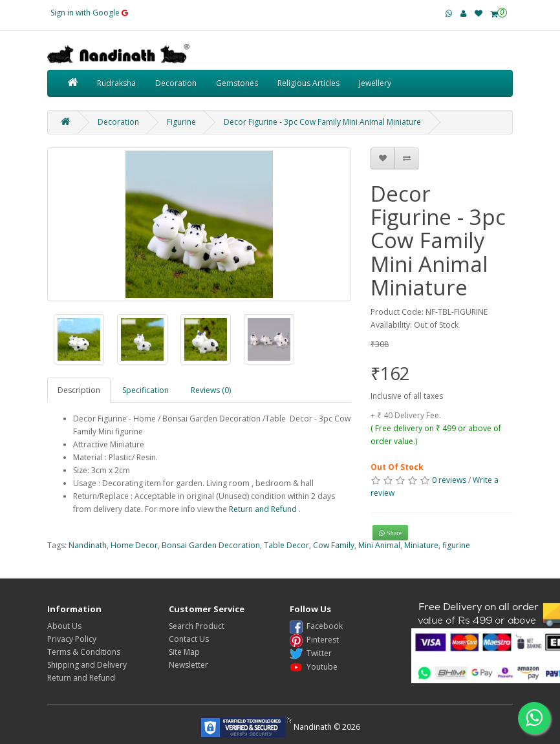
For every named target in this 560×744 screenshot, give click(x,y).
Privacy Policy (72, 639)
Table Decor (286, 545)
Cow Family (334, 545)
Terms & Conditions (84, 652)
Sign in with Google (89, 13)
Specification (145, 390)
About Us (64, 626)
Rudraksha (116, 83)
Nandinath (88, 545)
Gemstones (237, 83)
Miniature (421, 545)
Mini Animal (379, 545)
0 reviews (449, 480)
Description (79, 390)
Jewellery (375, 83)
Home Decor (134, 545)
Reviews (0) (211, 390)
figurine (456, 545)
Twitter (311, 653)
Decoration (176, 83)
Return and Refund (263, 509)
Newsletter (188, 665)
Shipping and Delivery (87, 665)
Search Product (197, 626)
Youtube (314, 667)
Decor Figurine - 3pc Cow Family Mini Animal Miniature (322, 122)
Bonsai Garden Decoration (211, 545)
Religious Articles (308, 83)
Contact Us (189, 639)
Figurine (181, 122)
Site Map (184, 652)
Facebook (316, 626)
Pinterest (314, 640)
